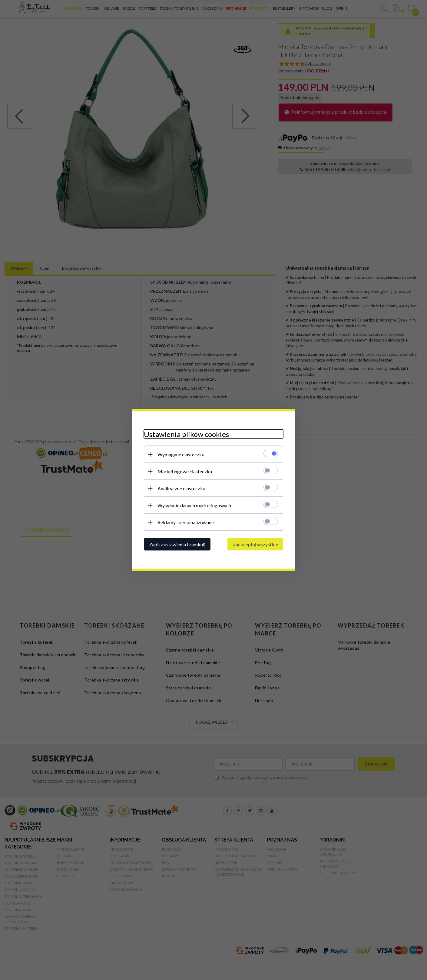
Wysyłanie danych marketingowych (194, 505)
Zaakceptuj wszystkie (255, 544)
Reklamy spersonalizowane (186, 522)
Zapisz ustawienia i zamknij (177, 544)
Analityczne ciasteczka (181, 488)
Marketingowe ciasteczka (185, 471)
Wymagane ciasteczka (181, 454)
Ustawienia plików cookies (186, 434)
